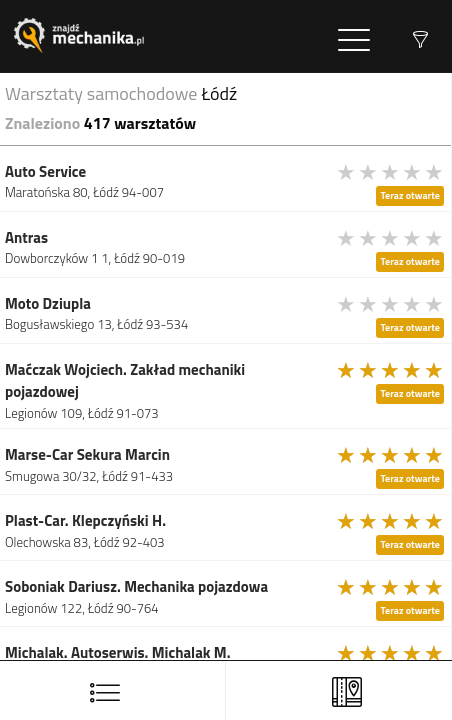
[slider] (391, 172)
